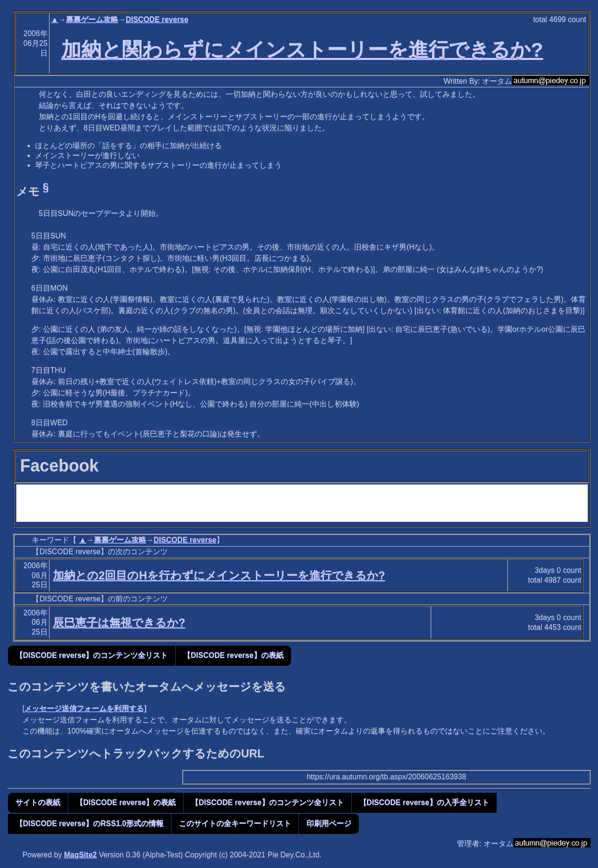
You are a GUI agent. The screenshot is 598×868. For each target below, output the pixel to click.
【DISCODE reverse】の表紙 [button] (233, 655)
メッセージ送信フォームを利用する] (85, 708)
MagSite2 (80, 855)
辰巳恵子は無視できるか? (119, 623)
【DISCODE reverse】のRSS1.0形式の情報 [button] (89, 823)
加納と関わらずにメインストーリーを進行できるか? (302, 50)
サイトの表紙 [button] (38, 802)
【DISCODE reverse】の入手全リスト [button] (424, 802)
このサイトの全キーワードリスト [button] (235, 823)
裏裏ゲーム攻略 (92, 19)
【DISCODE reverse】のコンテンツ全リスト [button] (92, 655)
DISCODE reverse (157, 19)
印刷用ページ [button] (329, 823)
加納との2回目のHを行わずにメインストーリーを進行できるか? (219, 575)
